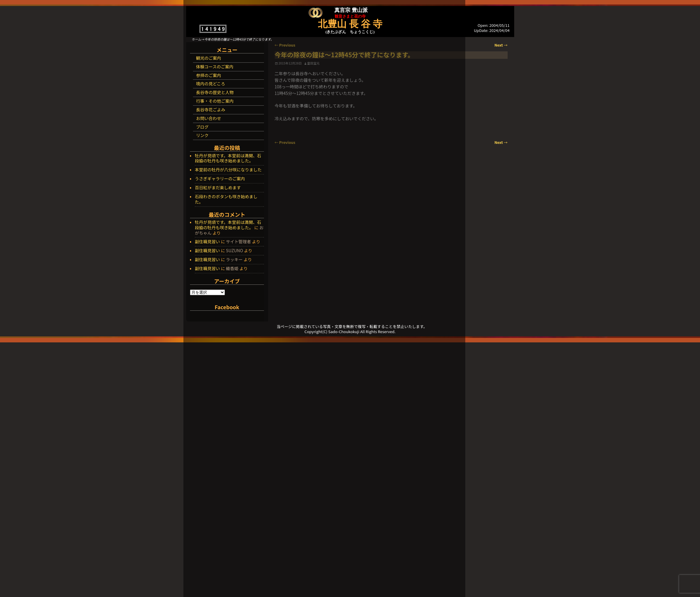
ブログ (202, 127)
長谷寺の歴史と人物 (215, 92)
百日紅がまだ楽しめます (218, 188)
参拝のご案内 (208, 75)
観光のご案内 (208, 58)
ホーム (197, 39)
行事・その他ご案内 (215, 101)
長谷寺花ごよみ (211, 110)
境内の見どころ (211, 84)
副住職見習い (207, 241)
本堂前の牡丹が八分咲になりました (228, 170)
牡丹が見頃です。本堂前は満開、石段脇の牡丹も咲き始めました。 (228, 159)
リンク (202, 135)
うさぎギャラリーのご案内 (220, 179)
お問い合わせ (208, 118)
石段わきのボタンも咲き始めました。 (226, 199)
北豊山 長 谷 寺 (350, 24)
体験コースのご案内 (215, 67)
